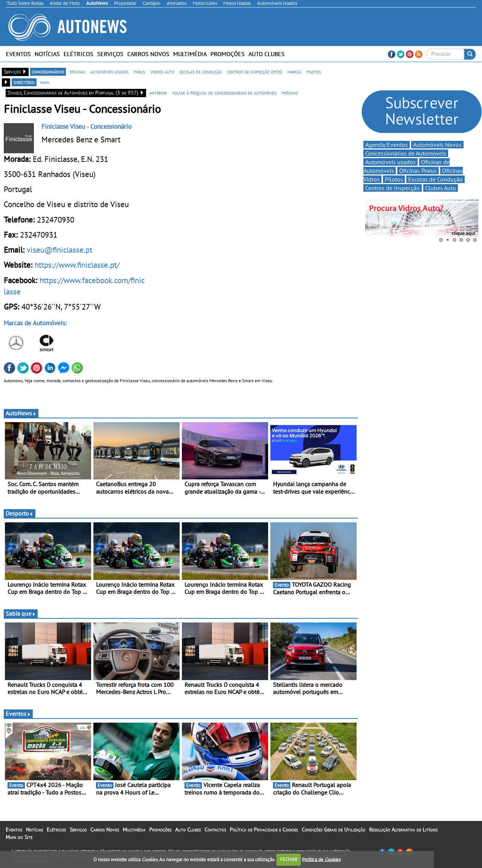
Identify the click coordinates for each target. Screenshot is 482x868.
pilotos (314, 72)
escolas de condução (201, 72)
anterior (158, 93)
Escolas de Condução (435, 179)
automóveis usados (109, 72)
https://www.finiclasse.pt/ (77, 265)
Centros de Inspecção (393, 188)
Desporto (20, 513)
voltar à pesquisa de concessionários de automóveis (224, 93)
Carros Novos (148, 54)
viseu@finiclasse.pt (59, 250)
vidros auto (162, 72)
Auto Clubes (267, 54)
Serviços (110, 54)
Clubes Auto (441, 188)
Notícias (47, 54)
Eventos (18, 54)
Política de (321, 859)
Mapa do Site (19, 837)
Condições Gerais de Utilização (333, 830)
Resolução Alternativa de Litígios (403, 830)
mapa (45, 82)
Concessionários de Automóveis (406, 153)
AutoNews (21, 413)
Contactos (215, 830)
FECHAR (289, 859)
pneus (139, 72)
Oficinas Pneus (418, 171)
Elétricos (79, 54)
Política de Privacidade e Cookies (264, 830)
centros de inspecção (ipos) (255, 72)
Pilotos (394, 179)
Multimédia (190, 54)
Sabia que (21, 613)
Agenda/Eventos (387, 145)
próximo (290, 93)
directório (24, 82)
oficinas (77, 72)
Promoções (228, 54)
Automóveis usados (390, 162)
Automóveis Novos (437, 145)
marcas (294, 72)
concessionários (48, 72)
